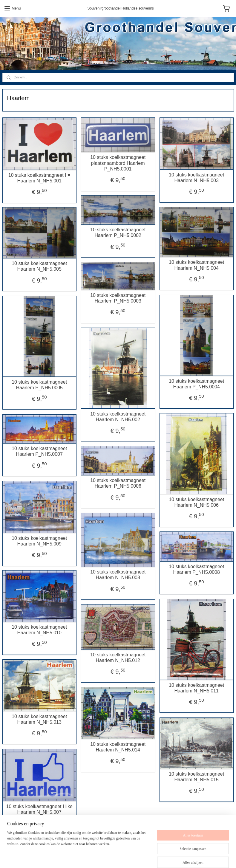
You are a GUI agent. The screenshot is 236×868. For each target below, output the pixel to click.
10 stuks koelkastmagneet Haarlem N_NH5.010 (39, 630)
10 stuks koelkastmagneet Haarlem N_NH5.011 (196, 688)
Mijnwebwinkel (196, 857)
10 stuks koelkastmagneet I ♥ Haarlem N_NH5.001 (39, 178)
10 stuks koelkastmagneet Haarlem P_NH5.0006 (118, 483)
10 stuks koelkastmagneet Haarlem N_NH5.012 (118, 658)
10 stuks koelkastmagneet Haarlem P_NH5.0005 (39, 385)
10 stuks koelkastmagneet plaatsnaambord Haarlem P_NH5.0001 (118, 163)
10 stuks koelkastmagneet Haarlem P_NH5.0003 (118, 298)
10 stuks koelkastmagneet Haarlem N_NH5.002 (118, 416)
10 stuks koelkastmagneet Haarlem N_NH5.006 (196, 502)
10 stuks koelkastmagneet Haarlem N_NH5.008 (118, 575)
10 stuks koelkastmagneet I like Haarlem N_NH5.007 (39, 809)
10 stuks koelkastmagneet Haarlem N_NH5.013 (39, 719)
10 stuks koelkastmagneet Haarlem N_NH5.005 (39, 266)
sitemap (120, 857)
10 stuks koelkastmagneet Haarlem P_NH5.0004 (196, 384)
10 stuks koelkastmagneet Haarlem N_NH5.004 (196, 265)
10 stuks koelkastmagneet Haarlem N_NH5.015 (196, 777)
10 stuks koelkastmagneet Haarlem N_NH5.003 (196, 177)
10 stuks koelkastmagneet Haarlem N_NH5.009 (39, 541)
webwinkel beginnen (150, 857)
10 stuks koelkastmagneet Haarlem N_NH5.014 (118, 747)
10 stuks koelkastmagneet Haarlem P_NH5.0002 (118, 232)
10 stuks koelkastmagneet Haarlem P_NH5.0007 (39, 451)
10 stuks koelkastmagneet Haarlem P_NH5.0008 (196, 569)
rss (131, 857)
